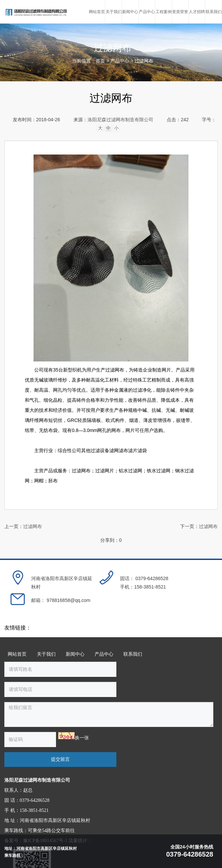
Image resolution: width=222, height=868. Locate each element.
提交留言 (156, 720)
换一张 (75, 719)
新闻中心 (75, 656)
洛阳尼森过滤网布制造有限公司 (120, 120)
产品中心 (120, 61)
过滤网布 (144, 61)
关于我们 (46, 656)
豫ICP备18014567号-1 (45, 802)
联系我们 (133, 656)
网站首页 (17, 656)
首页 (100, 61)
